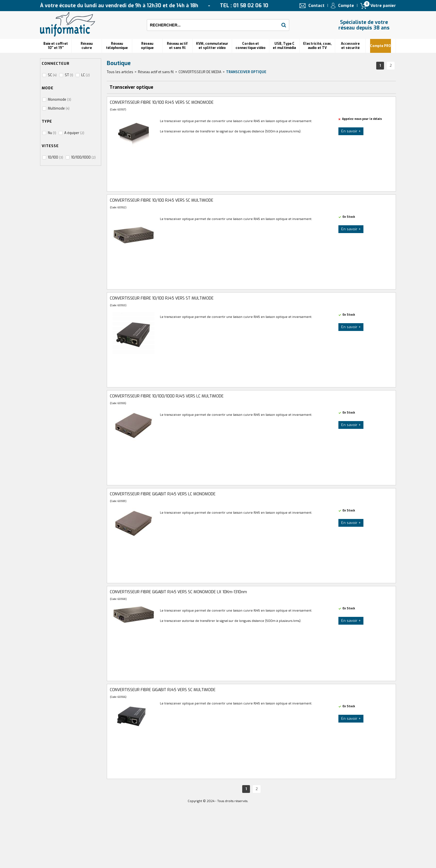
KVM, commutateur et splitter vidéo (212, 46)
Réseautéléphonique (117, 46)
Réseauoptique (147, 46)
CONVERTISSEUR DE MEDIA (200, 72)
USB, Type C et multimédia (284, 46)
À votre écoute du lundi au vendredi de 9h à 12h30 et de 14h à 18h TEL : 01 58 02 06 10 (154, 6)
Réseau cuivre (87, 46)
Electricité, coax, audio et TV (317, 46)
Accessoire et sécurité (350, 46)
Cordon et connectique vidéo (251, 46)
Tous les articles (120, 72)
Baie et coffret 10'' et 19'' (56, 46)
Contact (316, 6)
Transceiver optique (246, 72)
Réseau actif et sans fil (177, 46)
